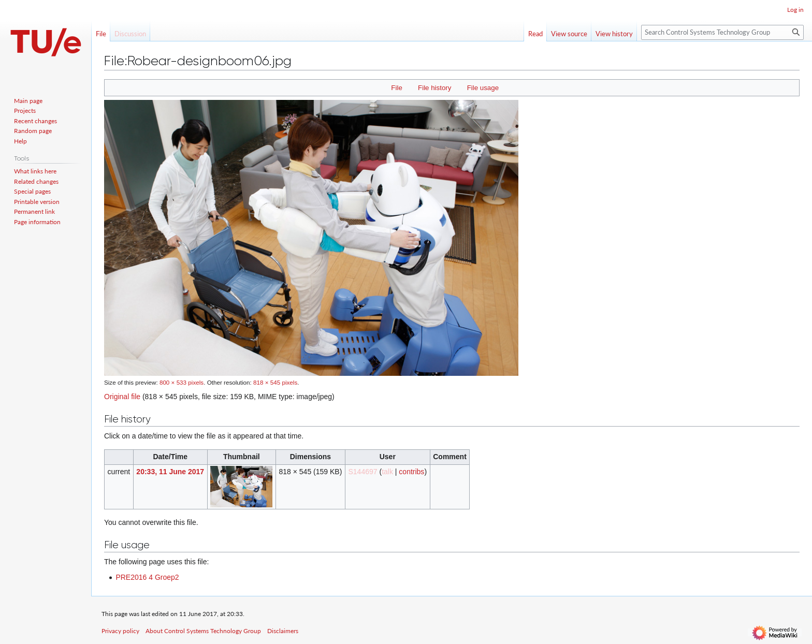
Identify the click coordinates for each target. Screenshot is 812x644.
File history (434, 88)
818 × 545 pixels (275, 382)
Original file (122, 397)
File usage (483, 88)
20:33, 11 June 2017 (170, 472)
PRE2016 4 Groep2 (147, 577)
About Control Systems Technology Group (203, 631)
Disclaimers (283, 631)
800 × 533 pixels (182, 382)
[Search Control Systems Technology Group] (722, 32)
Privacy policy (120, 631)
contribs (411, 472)
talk (387, 472)
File (396, 88)
